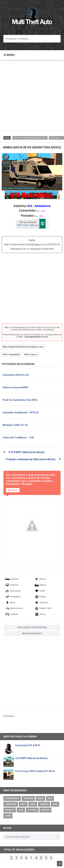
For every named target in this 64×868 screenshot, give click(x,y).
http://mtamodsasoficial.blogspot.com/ (30, 138)
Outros (40, 614)
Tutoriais (41, 602)
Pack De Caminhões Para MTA (20, 400)
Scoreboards (12, 798)
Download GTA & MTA (28, 745)
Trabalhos (11, 804)
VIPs (50, 798)
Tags (21, 810)
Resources (13, 591)
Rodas (40, 597)
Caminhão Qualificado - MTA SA (21, 412)
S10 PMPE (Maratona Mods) (27, 452)
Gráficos (12, 585)
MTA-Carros (31, 354)
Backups (10, 810)
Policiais (32, 810)
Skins (10, 602)
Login (8, 816)
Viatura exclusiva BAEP (16, 387)
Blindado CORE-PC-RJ (15, 425)
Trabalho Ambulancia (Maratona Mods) (30, 459)
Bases (40, 798)
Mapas (40, 585)
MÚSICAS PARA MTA (32, 633)
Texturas (11, 614)
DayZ (55, 804)
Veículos (12, 579)
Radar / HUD (43, 608)
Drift (23, 804)
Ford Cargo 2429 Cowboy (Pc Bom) (35, 771)
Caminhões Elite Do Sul (16, 375)
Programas (13, 597)
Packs (40, 591)
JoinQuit (44, 804)
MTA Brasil (9, 716)
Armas (40, 579)
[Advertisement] (32, 97)
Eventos (45, 810)
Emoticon (13, 490)
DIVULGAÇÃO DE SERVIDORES (32, 627)
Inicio (7, 138)
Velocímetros (14, 608)
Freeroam (28, 798)
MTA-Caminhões (11, 354)
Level (33, 804)
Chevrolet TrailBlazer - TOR (18, 438)
